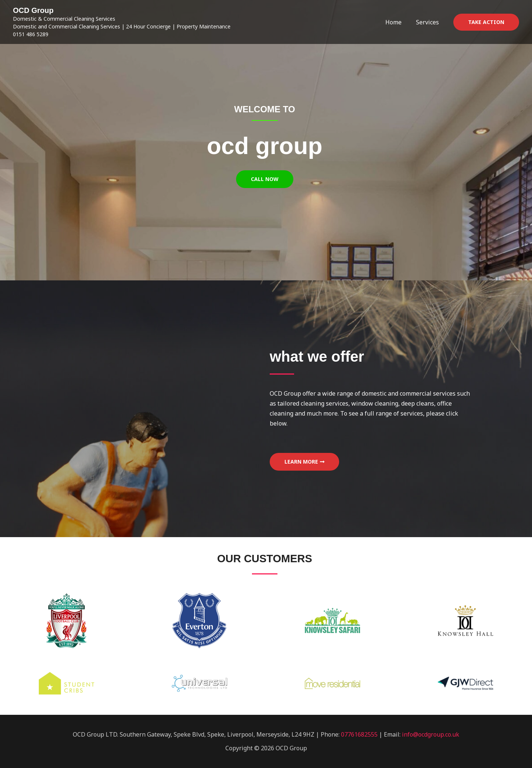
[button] (486, 22)
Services (429, 22)
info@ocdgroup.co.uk (431, 734)
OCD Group (33, 10)
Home (397, 22)
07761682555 (359, 734)
